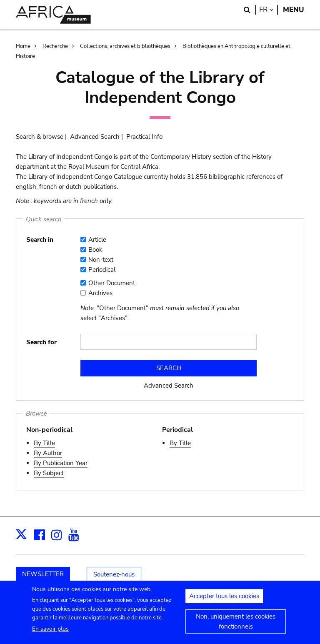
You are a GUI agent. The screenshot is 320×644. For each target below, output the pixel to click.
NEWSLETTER (43, 574)
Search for (41, 342)
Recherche (55, 46)
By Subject (49, 473)
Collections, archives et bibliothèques (125, 46)
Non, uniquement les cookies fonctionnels (236, 625)
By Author (48, 453)
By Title (44, 443)
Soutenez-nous (114, 574)
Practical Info (144, 137)
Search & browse (40, 137)
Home (23, 46)
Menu (294, 10)
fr (269, 10)
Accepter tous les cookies (224, 600)
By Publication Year (61, 463)
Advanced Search (95, 137)
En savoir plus (50, 633)
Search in (40, 240)
